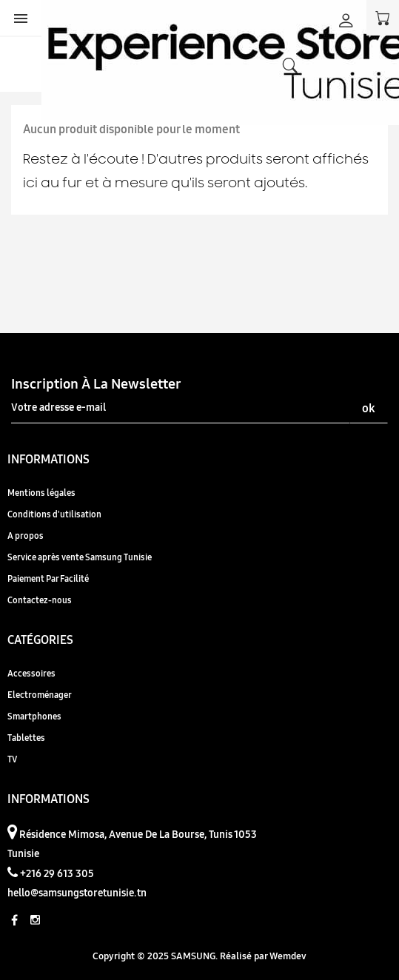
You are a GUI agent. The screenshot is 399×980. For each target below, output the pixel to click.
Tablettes (26, 738)
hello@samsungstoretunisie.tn (77, 893)
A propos (26, 536)
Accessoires (31, 673)
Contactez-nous (40, 600)
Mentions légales (41, 493)
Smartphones (34, 716)
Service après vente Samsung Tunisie (80, 557)
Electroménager (40, 695)
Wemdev (288, 956)
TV (12, 759)
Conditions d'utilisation (54, 514)
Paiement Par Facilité (48, 578)
